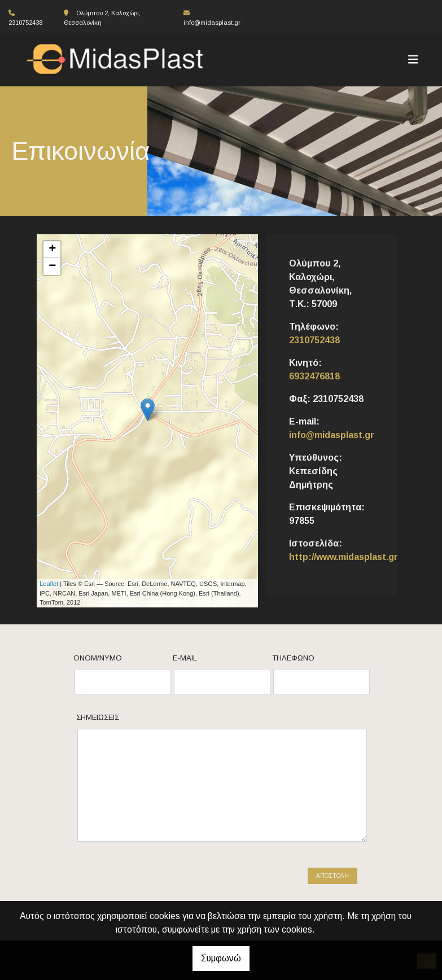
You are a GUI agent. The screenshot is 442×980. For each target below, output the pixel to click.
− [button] (52, 266)
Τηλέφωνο (293, 658)
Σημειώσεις (98, 717)
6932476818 (314, 376)
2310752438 (314, 340)
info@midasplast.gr (212, 23)
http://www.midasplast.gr (343, 557)
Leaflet (49, 584)
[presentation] (173, 881)
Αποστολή (332, 876)
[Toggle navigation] (413, 60)
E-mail (185, 658)
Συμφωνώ (221, 958)
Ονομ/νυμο (98, 658)
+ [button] (52, 250)
